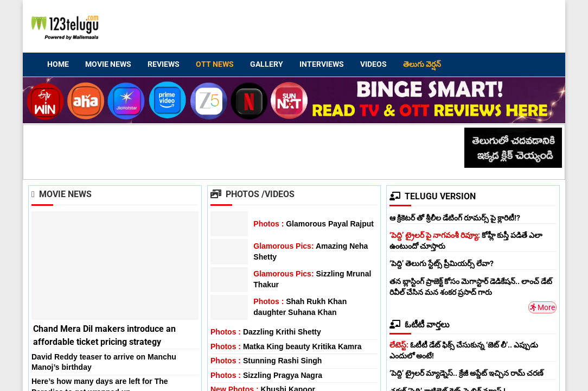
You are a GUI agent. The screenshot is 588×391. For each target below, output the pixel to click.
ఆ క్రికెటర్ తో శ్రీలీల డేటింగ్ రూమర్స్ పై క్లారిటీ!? (455, 218)
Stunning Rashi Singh (266, 361)
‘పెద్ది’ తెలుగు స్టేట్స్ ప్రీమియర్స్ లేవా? (442, 263)
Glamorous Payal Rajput (314, 224)
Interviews (322, 64)
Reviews (164, 64)
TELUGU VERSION (433, 196)
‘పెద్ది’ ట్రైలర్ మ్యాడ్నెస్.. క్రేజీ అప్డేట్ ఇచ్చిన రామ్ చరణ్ (466, 373)
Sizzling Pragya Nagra (266, 375)
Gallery (267, 64)
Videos (373, 64)
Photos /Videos (253, 194)
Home (58, 64)
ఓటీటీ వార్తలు (420, 324)
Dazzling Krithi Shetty (266, 332)
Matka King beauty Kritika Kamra (286, 346)
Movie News (108, 64)
